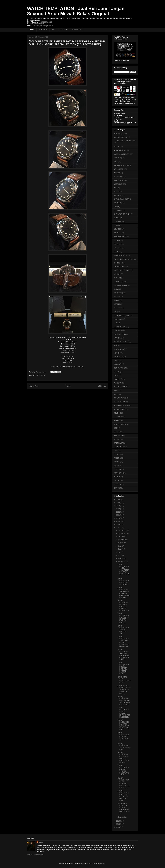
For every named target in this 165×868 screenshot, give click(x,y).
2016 (118, 821)
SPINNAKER (118, 435)
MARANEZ (118, 338)
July (120, 546)
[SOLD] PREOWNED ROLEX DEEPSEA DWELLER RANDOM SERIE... (123, 668)
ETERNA (117, 240)
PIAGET (117, 390)
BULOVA (117, 192)
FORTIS (117, 252)
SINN (116, 428)
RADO (116, 394)
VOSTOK (117, 477)
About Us (64, 30)
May (120, 552)
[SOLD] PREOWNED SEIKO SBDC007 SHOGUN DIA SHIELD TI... (124, 783)
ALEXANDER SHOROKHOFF (124, 141)
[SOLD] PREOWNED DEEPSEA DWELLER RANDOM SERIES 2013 (123, 605)
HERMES (117, 300)
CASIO (116, 207)
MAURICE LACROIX (121, 342)
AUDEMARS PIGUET (121, 154)
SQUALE (117, 439)
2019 (118, 521)
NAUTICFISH (118, 357)
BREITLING (118, 184)
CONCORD (118, 222)
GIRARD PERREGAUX (122, 270)
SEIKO (116, 420)
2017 (118, 528)
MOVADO (117, 353)
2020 (118, 518)
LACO (116, 323)
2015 (118, 824)
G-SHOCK (117, 263)
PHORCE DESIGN (120, 387)
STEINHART (118, 443)
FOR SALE (43, 30)
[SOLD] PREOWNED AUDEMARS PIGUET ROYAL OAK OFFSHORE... (124, 642)
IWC (115, 312)
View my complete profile (35, 854)
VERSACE (118, 469)
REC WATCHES (120, 402)
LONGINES (118, 330)
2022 (118, 512)
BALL (116, 162)
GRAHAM (117, 278)
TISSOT (117, 454)
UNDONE (117, 466)
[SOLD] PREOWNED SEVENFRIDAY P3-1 (124, 747)
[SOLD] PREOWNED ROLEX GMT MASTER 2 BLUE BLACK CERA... (123, 757)
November (122, 533)
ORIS (116, 375)
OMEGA (117, 364)
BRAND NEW (119, 180)
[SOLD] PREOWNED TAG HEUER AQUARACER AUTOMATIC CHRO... (124, 654)
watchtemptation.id (37, 24)
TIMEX (116, 450)
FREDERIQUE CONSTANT (124, 259)
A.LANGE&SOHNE (121, 137)
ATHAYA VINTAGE (120, 150)
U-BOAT (117, 462)
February (121, 562)
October (121, 537)
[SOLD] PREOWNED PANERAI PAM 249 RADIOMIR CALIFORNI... (124, 700)
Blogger (103, 863)
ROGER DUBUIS (120, 409)
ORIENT (117, 372)
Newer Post (34, 386)
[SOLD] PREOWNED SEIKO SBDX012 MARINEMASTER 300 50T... (124, 712)
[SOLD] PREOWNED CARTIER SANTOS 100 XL (123, 737)
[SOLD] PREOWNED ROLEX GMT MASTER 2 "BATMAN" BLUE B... (123, 618)
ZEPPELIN (118, 484)
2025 (118, 503)
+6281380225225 (46, 22)
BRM (115, 188)
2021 (118, 515)
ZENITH (117, 481)
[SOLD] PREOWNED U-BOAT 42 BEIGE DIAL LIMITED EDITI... (123, 796)
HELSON (117, 297)
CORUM (117, 225)
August (121, 543)
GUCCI (116, 289)
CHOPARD (118, 210)
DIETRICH (117, 233)
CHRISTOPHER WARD (122, 214)
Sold (54, 30)
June (120, 549)
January (121, 817)
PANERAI (37, 375)
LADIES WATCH (120, 327)
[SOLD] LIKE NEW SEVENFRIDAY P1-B (124, 680)
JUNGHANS (118, 319)
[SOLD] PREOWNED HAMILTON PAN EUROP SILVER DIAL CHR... (123, 725)
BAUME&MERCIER (121, 165)
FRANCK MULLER (120, 255)
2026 (118, 499)
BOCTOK (117, 173)
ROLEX (116, 413)
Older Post (102, 386)
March (120, 558)
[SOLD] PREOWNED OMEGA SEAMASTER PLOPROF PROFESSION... (124, 570)
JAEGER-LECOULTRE (122, 315)
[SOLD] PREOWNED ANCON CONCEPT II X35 (123, 630)
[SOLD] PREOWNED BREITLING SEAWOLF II (123, 582)
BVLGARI (117, 195)
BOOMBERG (118, 177)
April (120, 555)
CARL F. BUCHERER (121, 199)
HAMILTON (118, 293)
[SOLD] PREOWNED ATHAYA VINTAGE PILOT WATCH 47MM (124, 770)
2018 (118, 524)
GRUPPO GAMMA (120, 285)
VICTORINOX (119, 473)
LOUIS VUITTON (120, 334)
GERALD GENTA (120, 267)
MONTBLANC (119, 349)
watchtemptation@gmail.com (43, 26)
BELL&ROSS (118, 169)
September (122, 540)
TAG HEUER (118, 447)
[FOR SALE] (118, 133)
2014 (118, 827)
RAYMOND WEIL (120, 398)
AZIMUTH (117, 158)
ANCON (117, 147)
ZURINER (117, 488)
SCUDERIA (118, 417)
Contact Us (77, 30)
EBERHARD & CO (120, 237)
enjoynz (89, 863)
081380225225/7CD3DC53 (75, 367)
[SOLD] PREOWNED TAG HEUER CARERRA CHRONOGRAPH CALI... (124, 593)
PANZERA (117, 383)
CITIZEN (117, 218)
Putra (41, 842)
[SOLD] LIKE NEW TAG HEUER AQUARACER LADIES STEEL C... (124, 808)
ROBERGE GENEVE (121, 405)
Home (32, 30)
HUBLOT (117, 308)
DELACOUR (118, 229)
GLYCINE (117, 274)
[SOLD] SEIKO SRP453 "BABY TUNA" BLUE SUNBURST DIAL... (124, 690)
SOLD (43, 375)
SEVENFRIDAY (119, 424)
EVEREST (117, 244)
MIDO (116, 345)
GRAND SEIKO (119, 282)
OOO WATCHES (120, 368)
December (122, 530)
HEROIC (117, 304)
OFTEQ (116, 360)
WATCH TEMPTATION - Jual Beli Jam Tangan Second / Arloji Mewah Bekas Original (76, 11)
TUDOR (117, 458)
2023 (118, 509)
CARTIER (117, 203)
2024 (118, 506)
